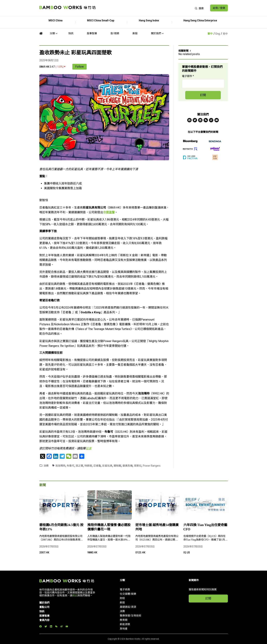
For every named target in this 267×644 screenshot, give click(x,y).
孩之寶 (79, 466)
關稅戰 (117, 466)
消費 (46, 466)
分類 (52, 33)
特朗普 (88, 466)
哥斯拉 (138, 466)
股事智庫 (92, 33)
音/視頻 (115, 33)
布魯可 (71, 466)
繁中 (210, 34)
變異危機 (128, 466)
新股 (135, 33)
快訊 (71, 33)
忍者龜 (97, 466)
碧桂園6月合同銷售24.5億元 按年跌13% (61, 527)
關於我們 (156, 33)
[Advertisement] (145, 8)
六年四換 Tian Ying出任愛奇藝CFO (205, 527)
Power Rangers (152, 466)
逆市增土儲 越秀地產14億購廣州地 (157, 527)
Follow (79, 67)
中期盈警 (109, 212)
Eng (218, 34)
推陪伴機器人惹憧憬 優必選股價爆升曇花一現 (109, 527)
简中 (225, 34)
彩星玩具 (107, 466)
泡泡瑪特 (60, 466)
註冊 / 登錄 (219, 8)
